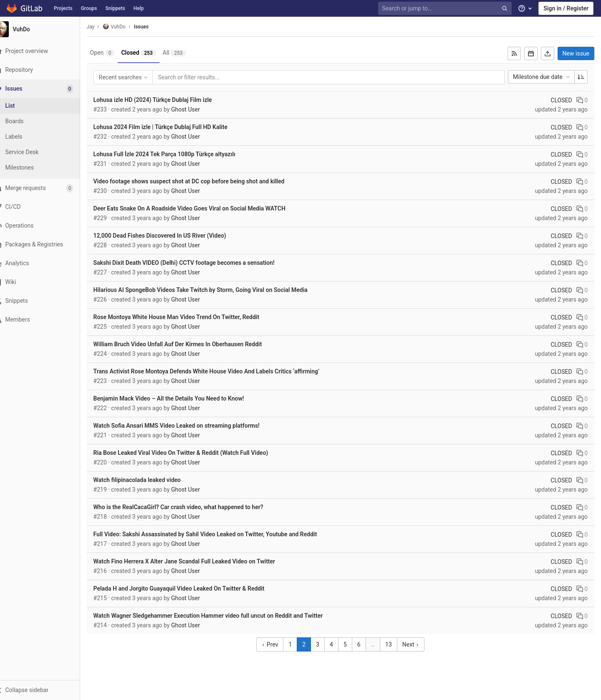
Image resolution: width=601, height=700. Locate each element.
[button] (46, 690)
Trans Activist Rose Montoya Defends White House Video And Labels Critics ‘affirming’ (218, 371)
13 (394, 644)
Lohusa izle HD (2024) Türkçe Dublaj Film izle (164, 100)
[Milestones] (46, 168)
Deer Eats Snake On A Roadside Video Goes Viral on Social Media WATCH (201, 208)
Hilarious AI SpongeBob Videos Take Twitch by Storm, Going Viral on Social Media (212, 290)
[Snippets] (46, 301)
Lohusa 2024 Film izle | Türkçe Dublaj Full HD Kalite (172, 127)
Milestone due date (542, 77)
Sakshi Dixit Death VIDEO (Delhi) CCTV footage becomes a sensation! (196, 263)
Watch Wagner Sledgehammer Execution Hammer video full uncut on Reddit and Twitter (220, 616)
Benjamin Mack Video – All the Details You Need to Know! (181, 398)
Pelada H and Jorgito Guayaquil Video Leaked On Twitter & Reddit (191, 588)
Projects (63, 8)
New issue (576, 53)
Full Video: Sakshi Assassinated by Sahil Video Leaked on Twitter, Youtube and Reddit (217, 534)
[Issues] (47, 89)
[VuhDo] (46, 29)
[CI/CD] (46, 207)
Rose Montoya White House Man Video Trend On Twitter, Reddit (188, 317)
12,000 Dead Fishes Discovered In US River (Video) (172, 236)
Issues (153, 27)
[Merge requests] (46, 188)
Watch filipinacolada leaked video (149, 480)
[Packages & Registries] (46, 245)
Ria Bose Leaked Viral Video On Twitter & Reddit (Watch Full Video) (193, 453)
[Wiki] (46, 282)
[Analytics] (46, 263)
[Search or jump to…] (446, 9)
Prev (276, 644)
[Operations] (46, 226)
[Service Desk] (46, 152)
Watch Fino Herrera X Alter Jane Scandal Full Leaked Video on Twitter (196, 561)
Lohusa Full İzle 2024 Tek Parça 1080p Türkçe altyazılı (176, 154)
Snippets (115, 8)
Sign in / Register (566, 8)
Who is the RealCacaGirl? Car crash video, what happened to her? (190, 507)
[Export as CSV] (548, 53)
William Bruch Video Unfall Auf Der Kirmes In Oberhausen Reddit (189, 344)
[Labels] (46, 137)
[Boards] (46, 121)
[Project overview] (46, 51)
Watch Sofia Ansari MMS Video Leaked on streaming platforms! (188, 426)
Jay (102, 27)
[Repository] (46, 70)
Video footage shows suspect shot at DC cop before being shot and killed (201, 181)
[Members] (46, 320)
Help (139, 8)
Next (417, 644)
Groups (89, 8)
